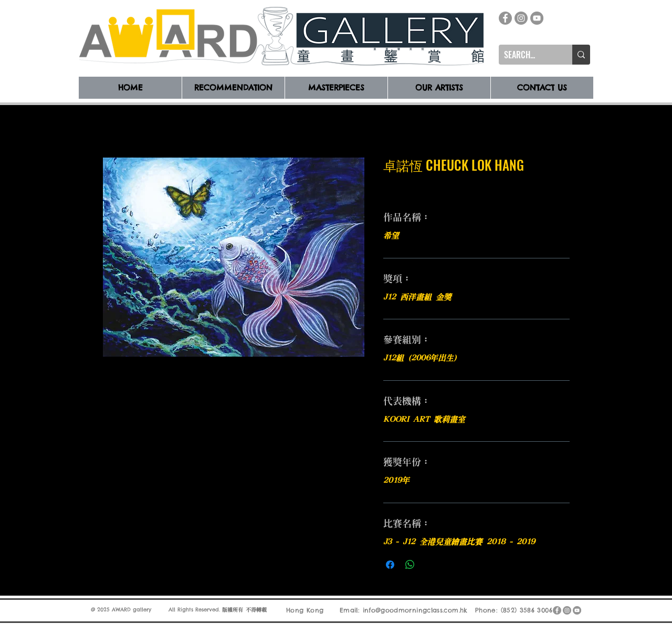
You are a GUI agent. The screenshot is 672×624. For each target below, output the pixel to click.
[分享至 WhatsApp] (410, 565)
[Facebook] (505, 18)
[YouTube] (537, 18)
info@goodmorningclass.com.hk (415, 610)
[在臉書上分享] (390, 565)
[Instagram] (521, 18)
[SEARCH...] (527, 55)
